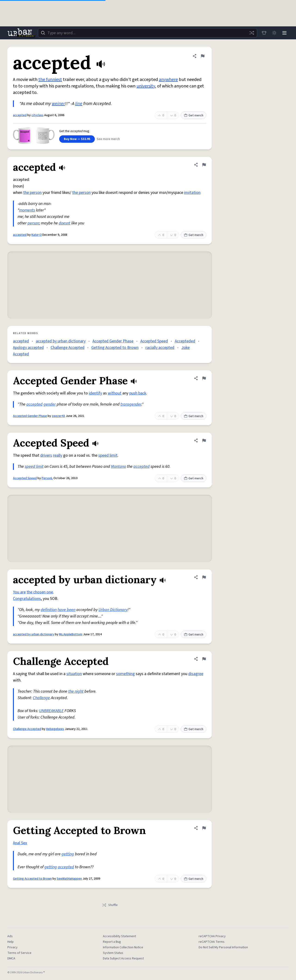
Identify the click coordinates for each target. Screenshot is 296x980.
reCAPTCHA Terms (212, 942)
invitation (192, 193)
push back (138, 393)
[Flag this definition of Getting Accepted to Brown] (204, 828)
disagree (196, 674)
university (146, 86)
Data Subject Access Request (123, 958)
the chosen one (40, 592)
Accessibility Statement (119, 936)
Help (11, 942)
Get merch (194, 115)
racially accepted (160, 348)
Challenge (41, 698)
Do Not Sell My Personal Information (223, 947)
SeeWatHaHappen (69, 879)
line (79, 104)
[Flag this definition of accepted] (203, 56)
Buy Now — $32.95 (77, 139)
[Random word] (252, 33)
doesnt (65, 223)
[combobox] (148, 33)
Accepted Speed (154, 341)
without (115, 393)
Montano (119, 467)
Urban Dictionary (113, 610)
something (125, 674)
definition (49, 610)
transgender (131, 404)
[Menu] (284, 33)
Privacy (12, 947)
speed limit (108, 455)
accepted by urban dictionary (61, 341)
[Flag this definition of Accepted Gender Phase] (204, 378)
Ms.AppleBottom (71, 634)
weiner (58, 104)
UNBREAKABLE (51, 711)
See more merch (108, 139)
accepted (20, 115)
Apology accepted (28, 348)
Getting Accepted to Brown (115, 348)
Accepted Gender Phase (113, 341)
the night (76, 691)
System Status (113, 953)
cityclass (37, 115)
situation (74, 674)
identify (95, 393)
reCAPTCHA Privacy (212, 936)
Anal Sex (20, 843)
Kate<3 (37, 235)
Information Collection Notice (123, 947)
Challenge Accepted (68, 348)
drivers (46, 455)
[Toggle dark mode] (274, 33)
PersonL (47, 478)
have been (66, 610)
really (58, 455)
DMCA (11, 958)
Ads (10, 936)
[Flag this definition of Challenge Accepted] (204, 659)
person (33, 223)
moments (27, 210)
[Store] (264, 33)
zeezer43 (58, 416)
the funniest (50, 80)
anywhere (168, 80)
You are (19, 592)
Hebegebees (55, 729)
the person (32, 193)
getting (68, 854)
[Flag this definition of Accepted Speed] (204, 440)
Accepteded (185, 341)
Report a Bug (112, 942)
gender (50, 404)
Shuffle (110, 905)
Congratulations (27, 599)
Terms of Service (19, 953)
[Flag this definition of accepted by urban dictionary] (204, 577)
